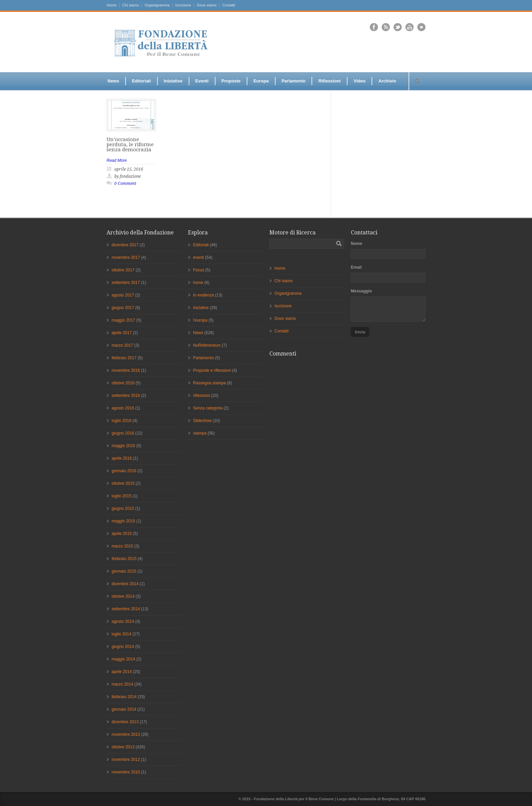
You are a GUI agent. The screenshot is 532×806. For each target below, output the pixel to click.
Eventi (202, 81)
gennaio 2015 (124, 571)
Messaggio (361, 291)
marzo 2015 (122, 546)
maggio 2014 (123, 659)
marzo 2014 (122, 684)
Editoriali (141, 81)
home (198, 283)
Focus (199, 270)
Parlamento (294, 81)
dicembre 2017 (125, 245)
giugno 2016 (123, 433)
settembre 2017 (126, 283)
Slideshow (202, 421)
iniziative (201, 308)
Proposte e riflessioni (212, 370)
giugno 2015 (123, 508)
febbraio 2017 (124, 358)
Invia (360, 332)
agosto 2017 (123, 295)
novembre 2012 (126, 760)
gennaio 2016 (124, 471)
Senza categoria (208, 408)
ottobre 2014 (123, 596)
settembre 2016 (126, 396)
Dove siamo (207, 5)
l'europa (200, 320)
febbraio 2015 (124, 559)
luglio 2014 (121, 634)
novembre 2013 (126, 734)
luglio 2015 (121, 496)
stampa (200, 433)
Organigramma (157, 5)
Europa (261, 81)
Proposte (231, 81)
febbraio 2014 (124, 697)
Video (359, 81)
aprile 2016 (122, 458)
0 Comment (125, 184)
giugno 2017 (123, 308)
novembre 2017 (126, 257)
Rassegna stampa (210, 383)
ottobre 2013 (123, 747)
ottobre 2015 (123, 483)
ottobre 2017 (123, 270)
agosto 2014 (123, 621)
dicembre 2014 (125, 584)
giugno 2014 (123, 647)
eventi (198, 257)
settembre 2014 (126, 609)
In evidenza (203, 295)
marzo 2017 (122, 345)
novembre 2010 (126, 772)
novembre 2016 (126, 370)
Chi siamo (130, 5)
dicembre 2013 (125, 722)
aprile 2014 (122, 672)
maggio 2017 (123, 320)
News (113, 81)
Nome (356, 244)
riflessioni (202, 396)
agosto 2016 (123, 408)
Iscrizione (183, 5)
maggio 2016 (123, 446)
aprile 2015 (122, 534)
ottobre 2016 (123, 383)
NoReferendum (207, 345)
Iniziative (173, 81)
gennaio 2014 (124, 709)
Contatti (229, 5)
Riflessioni (329, 81)
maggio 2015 (123, 521)
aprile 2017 (122, 333)
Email (356, 267)
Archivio (387, 81)
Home (111, 5)
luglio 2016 (121, 421)
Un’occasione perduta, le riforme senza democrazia (130, 145)
